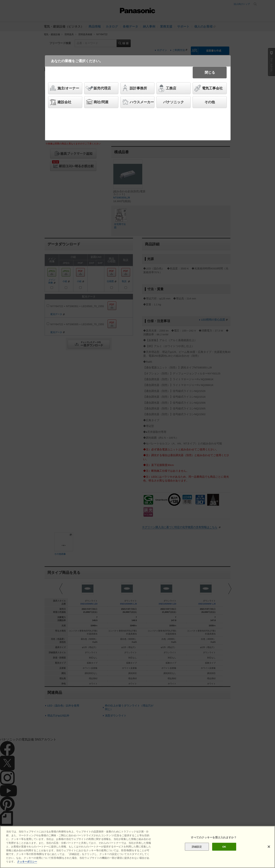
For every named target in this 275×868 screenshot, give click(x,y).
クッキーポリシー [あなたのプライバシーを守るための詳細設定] (27, 862)
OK (224, 847)
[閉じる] (269, 847)
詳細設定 (197, 847)
